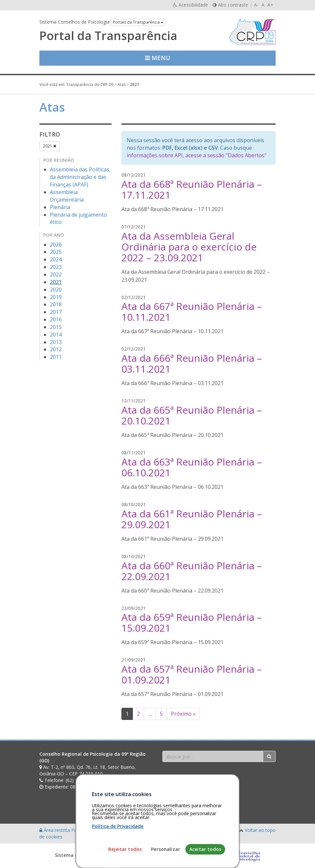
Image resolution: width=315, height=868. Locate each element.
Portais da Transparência (138, 22)
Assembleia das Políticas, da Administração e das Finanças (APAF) (80, 177)
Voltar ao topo (260, 830)
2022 (56, 274)
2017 (56, 312)
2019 (56, 297)
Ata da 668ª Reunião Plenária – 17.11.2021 (192, 189)
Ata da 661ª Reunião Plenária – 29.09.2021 (192, 519)
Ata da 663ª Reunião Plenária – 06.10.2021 (192, 467)
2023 (56, 267)
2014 (56, 335)
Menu (158, 58)
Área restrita (55, 830)
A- (256, 5)
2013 (56, 342)
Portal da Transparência (108, 36)
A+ (270, 5)
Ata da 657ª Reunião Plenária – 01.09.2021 (192, 674)
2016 (56, 319)
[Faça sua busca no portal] (213, 756)
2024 (56, 259)
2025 (56, 252)
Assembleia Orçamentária (67, 196)
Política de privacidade (95, 830)
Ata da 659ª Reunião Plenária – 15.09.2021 (192, 622)
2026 (56, 245)
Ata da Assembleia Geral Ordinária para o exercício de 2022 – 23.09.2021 (189, 247)
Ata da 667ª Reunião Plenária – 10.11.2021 (192, 312)
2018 (56, 304)
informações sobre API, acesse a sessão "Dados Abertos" (197, 155)
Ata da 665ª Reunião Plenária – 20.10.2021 (192, 415)
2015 (56, 327)
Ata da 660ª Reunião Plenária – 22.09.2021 (192, 571)
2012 (56, 349)
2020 (56, 290)
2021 (50, 146)
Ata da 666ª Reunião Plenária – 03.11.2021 (192, 363)
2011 (56, 357)
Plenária (60, 207)
